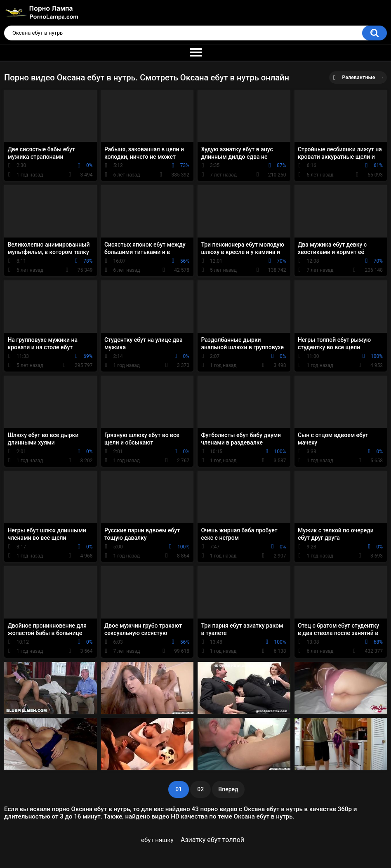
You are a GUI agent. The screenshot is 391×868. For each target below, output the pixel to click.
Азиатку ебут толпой (212, 840)
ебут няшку (157, 840)
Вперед (228, 789)
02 (200, 789)
